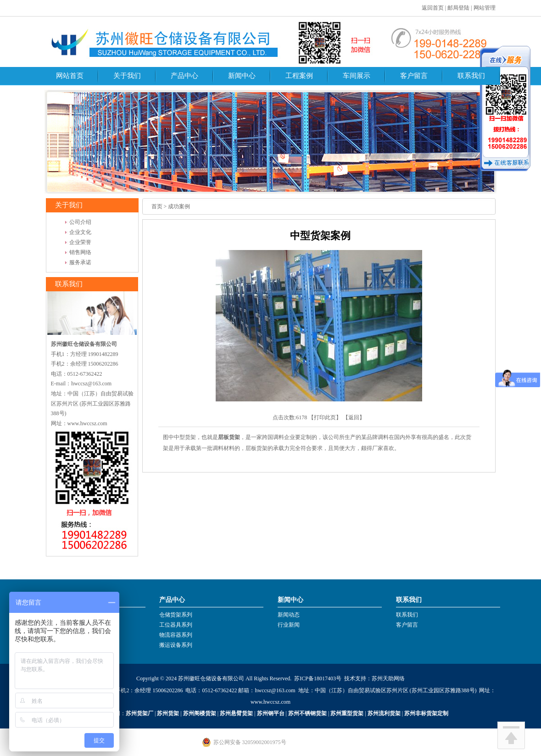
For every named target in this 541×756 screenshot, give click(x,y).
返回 (354, 417)
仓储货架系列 (176, 615)
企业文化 (80, 232)
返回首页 (433, 8)
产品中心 (184, 76)
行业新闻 (289, 625)
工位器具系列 (176, 625)
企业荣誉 (80, 242)
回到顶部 (511, 735)
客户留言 (414, 76)
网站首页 (70, 76)
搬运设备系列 (176, 645)
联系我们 (471, 76)
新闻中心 (242, 76)
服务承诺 (80, 262)
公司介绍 (80, 222)
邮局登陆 (458, 8)
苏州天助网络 (388, 678)
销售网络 (80, 252)
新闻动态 (289, 615)
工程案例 (299, 76)
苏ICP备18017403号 (318, 678)
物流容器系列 (176, 635)
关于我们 (127, 76)
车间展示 (357, 76)
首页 (157, 206)
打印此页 (325, 417)
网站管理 (485, 8)
